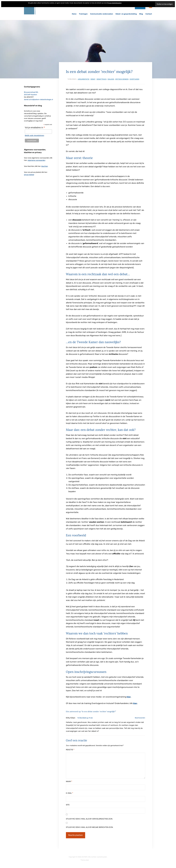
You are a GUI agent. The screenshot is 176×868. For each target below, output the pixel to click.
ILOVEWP (92, 860)
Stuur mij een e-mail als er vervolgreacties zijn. (89, 819)
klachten (45, 166)
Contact (149, 14)
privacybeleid (29, 175)
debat (93, 79)
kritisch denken (122, 79)
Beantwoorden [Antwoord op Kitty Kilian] (140, 718)
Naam (69, 781)
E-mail (69, 793)
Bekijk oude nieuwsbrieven (34, 135)
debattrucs (102, 79)
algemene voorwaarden (37, 160)
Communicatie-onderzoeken (102, 14)
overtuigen (134, 79)
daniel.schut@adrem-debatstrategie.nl (38, 100)
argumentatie (84, 79)
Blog (141, 14)
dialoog (111, 79)
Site (68, 805)
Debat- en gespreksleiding (126, 14)
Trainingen (83, 14)
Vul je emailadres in (35, 128)
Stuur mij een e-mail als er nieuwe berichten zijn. (90, 827)
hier (129, 697)
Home (74, 14)
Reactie (70, 749)
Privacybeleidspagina (114, 3)
